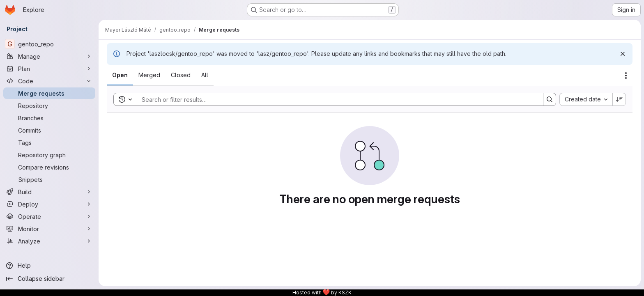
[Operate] (49, 216)
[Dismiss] (623, 54)
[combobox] (586, 99)
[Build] (49, 192)
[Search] (336, 99)
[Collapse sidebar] (49, 279)
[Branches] (49, 118)
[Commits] (49, 130)
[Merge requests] (49, 93)
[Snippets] (49, 179)
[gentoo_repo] (49, 44)
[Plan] (49, 69)
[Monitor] (49, 229)
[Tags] (49, 142)
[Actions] (626, 76)
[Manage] (49, 56)
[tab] (120, 75)
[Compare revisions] (49, 167)
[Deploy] (49, 204)
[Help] (49, 266)
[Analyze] (49, 241)
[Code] (49, 81)
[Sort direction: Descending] (619, 99)
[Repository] (49, 106)
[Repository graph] (49, 155)
